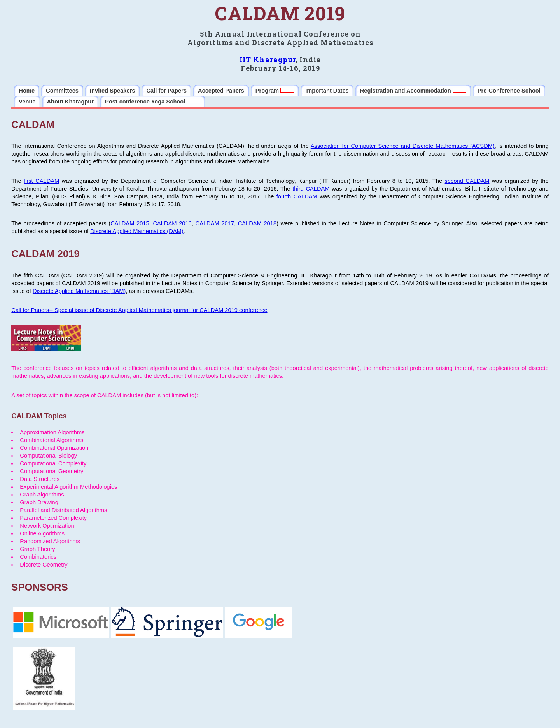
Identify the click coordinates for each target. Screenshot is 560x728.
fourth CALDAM (297, 196)
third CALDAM (311, 189)
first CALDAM (41, 181)
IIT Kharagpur (268, 60)
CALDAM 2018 (257, 223)
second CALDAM (467, 181)
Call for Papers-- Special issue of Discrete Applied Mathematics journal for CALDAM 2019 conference (139, 310)
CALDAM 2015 (130, 223)
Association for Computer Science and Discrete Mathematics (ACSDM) (403, 146)
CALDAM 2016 (172, 223)
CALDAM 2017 (215, 223)
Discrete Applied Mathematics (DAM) (137, 231)
